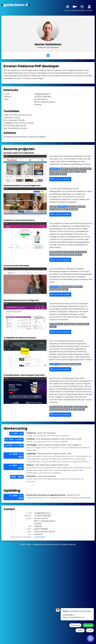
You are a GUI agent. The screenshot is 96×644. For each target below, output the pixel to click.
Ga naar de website (60, 179)
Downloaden (39, 537)
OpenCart (54, 169)
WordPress (62, 207)
